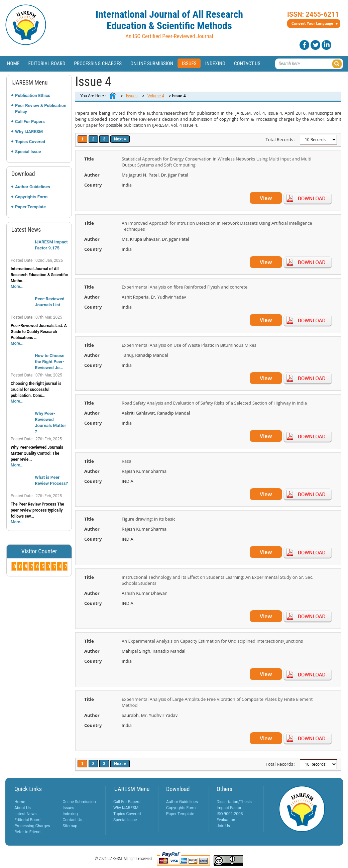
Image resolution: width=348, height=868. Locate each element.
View (266, 198)
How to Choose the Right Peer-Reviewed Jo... (49, 362)
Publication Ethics (33, 95)
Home (13, 64)
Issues (189, 64)
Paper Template (30, 207)
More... (17, 287)
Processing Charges (98, 64)
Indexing (215, 64)
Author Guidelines (33, 187)
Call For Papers (30, 122)
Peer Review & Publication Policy (41, 108)
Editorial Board (47, 64)
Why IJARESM (29, 132)
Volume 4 (156, 96)
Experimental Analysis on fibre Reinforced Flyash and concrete (185, 287)
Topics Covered (30, 142)
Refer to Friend (27, 832)
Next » (120, 139)
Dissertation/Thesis (234, 802)
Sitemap (70, 826)
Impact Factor (229, 808)
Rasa (127, 461)
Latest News (26, 814)
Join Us (223, 826)
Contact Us (247, 64)
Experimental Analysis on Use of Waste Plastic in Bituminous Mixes (189, 345)
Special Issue (28, 152)
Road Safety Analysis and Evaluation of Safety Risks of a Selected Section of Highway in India (214, 403)
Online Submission (152, 64)
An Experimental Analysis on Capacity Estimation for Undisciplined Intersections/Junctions (212, 641)
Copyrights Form (31, 197)
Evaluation (226, 820)
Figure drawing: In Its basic (148, 519)
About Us (23, 808)
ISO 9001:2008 (230, 814)
